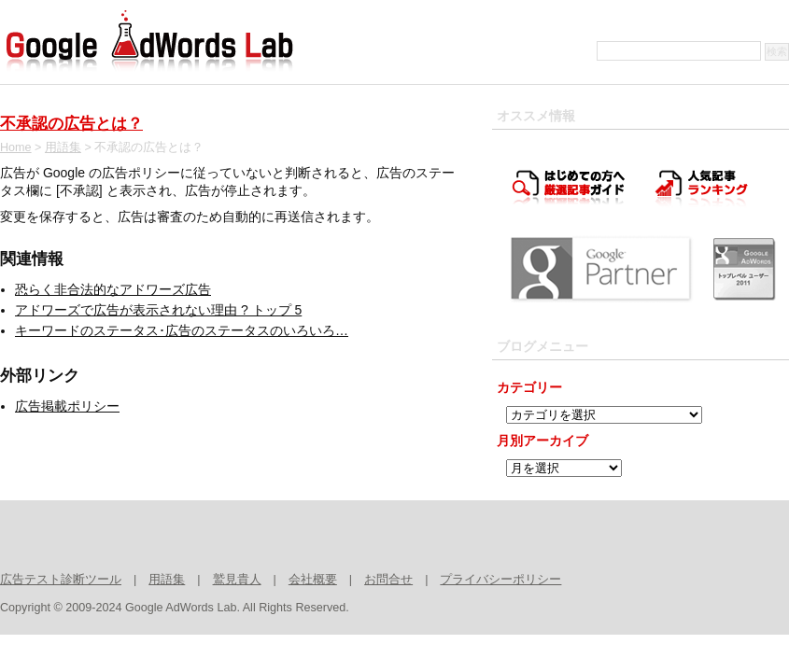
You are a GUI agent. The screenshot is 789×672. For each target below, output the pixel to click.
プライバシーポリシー (500, 580)
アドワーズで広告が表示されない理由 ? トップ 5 (158, 310)
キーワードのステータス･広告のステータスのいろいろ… (182, 330)
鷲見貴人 (237, 580)
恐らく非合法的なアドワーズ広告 (113, 289)
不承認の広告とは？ (71, 124)
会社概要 (313, 580)
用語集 (63, 147)
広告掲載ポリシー (67, 406)
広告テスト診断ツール (61, 580)
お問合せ (388, 580)
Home (16, 147)
